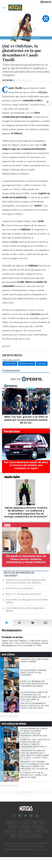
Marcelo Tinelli (27, 364)
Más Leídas (8, 655)
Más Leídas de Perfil (14, 724)
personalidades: (11, 360)
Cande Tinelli (10, 364)
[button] (47, 102)
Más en (26, 379)
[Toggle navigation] (5, 8)
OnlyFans (42, 364)
